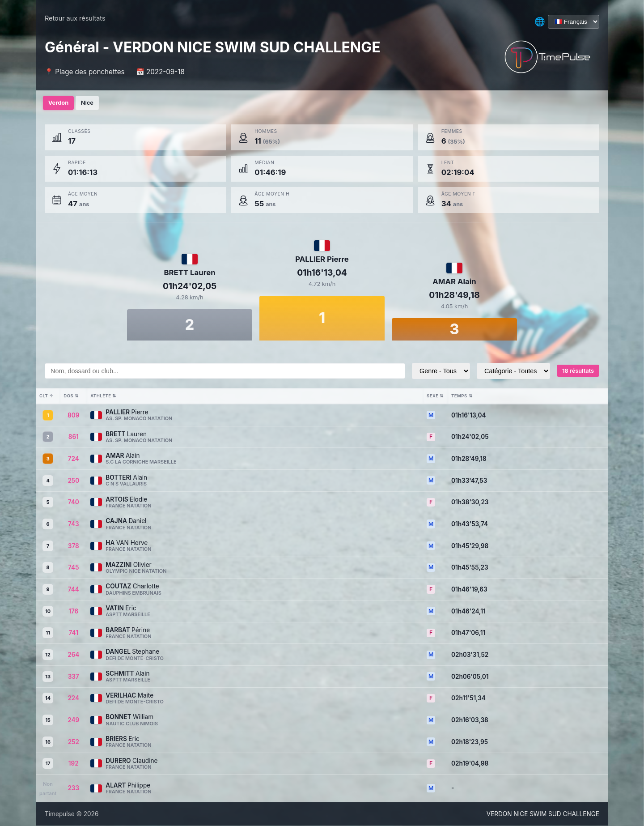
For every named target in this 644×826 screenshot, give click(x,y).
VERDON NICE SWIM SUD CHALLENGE (543, 814)
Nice (92, 103)
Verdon (60, 103)
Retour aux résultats (75, 18)
